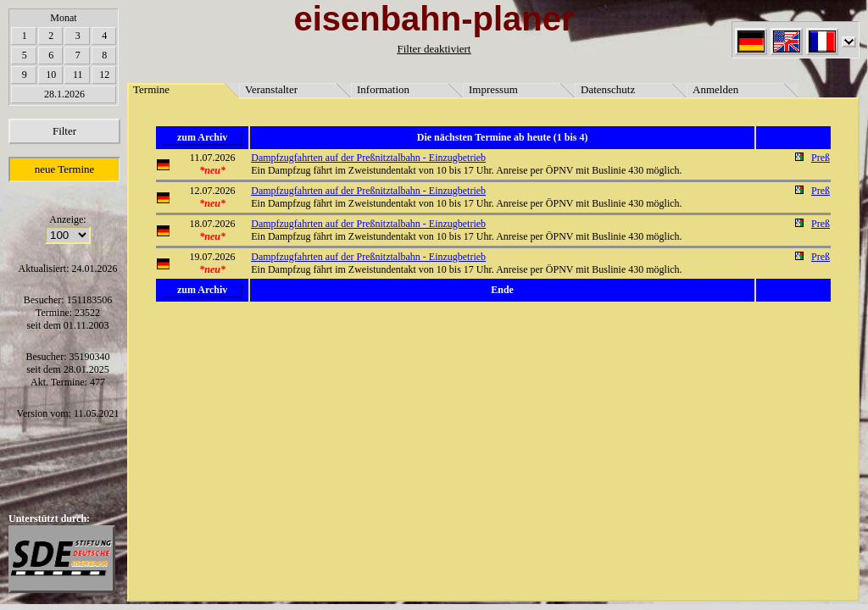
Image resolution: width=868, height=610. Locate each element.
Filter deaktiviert (434, 49)
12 (104, 75)
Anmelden (715, 89)
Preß (821, 158)
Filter (64, 131)
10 (51, 75)
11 (78, 75)
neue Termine (65, 169)
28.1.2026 (64, 94)
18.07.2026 (213, 224)
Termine (151, 89)
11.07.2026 (213, 158)
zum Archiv (202, 137)
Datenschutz (608, 89)
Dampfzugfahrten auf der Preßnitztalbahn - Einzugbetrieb (368, 158)
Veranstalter (271, 89)
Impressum (493, 89)
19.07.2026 (213, 257)
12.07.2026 (213, 191)
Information (383, 89)
